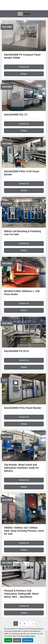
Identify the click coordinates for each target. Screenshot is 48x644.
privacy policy (30, 636)
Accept (8, 640)
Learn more (28, 640)
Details (24, 74)
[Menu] (20, 14)
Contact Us (24, 67)
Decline (17, 640)
